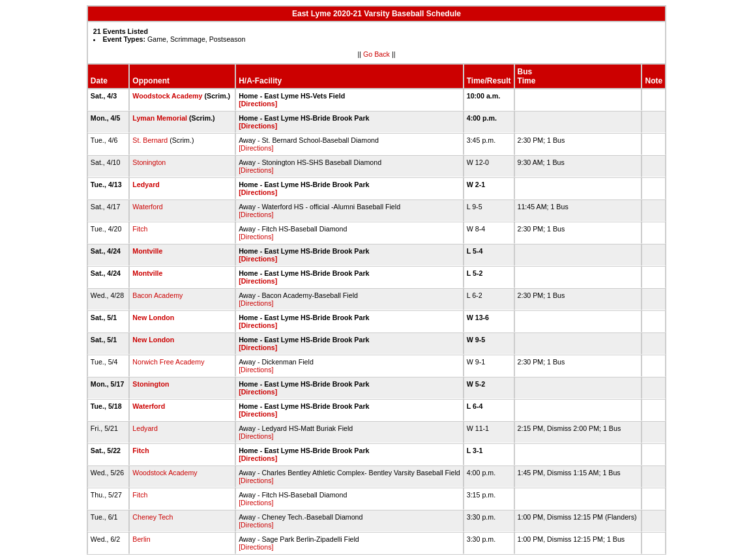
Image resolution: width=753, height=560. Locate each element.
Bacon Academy (157, 295)
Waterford (147, 207)
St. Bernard (150, 140)
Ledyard (146, 184)
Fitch (140, 229)
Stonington (149, 162)
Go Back (376, 54)
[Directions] (258, 104)
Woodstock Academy (167, 96)
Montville (147, 251)
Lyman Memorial (160, 118)
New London (153, 317)
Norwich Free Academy (168, 362)
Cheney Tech (153, 517)
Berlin (141, 539)
